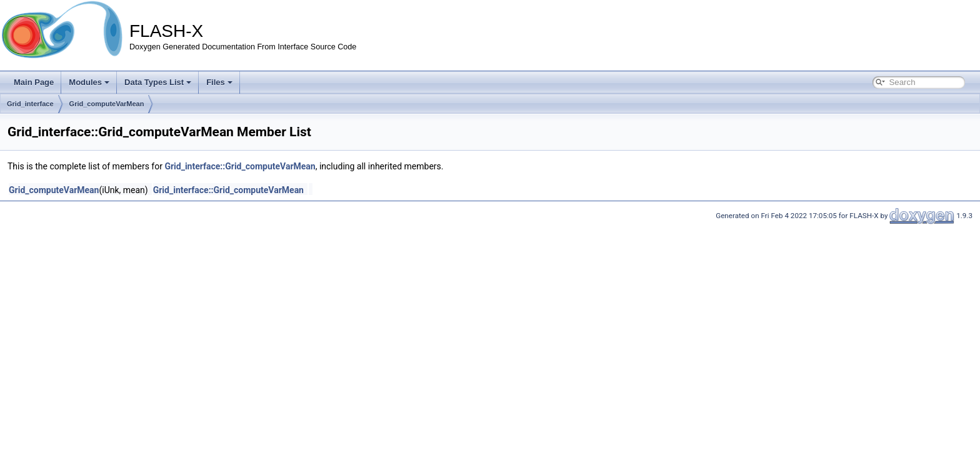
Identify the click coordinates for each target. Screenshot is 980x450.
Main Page (34, 82)
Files (219, 82)
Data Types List (158, 82)
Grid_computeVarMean (107, 104)
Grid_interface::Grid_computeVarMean (240, 166)
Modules (89, 82)
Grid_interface (30, 104)
